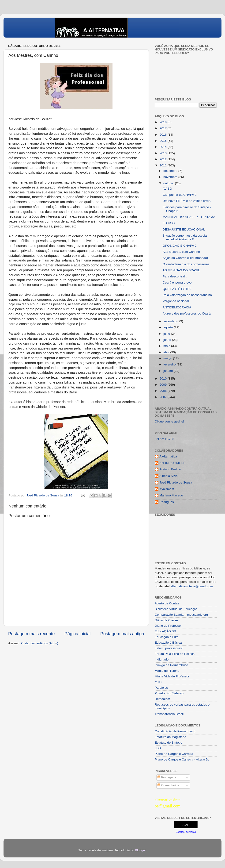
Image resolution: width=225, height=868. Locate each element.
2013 (164, 153)
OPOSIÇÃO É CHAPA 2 (180, 246)
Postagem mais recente (31, 634)
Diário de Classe (166, 620)
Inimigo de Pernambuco (171, 665)
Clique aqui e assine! (169, 421)
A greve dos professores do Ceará (187, 313)
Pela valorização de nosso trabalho (187, 295)
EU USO (169, 223)
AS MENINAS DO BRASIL (181, 270)
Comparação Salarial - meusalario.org (181, 615)
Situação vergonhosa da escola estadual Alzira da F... (185, 237)
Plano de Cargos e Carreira (174, 754)
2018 (164, 122)
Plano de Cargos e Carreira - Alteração (182, 759)
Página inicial (77, 634)
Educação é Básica (168, 643)
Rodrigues (167, 502)
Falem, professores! (169, 648)
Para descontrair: (175, 276)
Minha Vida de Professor (172, 676)
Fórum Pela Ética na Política (175, 654)
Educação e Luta (167, 637)
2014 (164, 147)
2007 (164, 397)
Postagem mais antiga (122, 634)
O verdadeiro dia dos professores (186, 264)
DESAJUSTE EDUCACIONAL (184, 229)
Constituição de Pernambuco (175, 731)
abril (167, 352)
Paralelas (161, 688)
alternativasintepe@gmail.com (192, 586)
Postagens (167, 777)
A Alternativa (168, 456)
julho (167, 334)
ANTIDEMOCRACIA (177, 307)
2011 (164, 165)
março (168, 358)
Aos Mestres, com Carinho (181, 252)
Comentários (168, 785)
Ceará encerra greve (177, 282)
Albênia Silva (169, 476)
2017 (164, 128)
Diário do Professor (168, 626)
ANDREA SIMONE (173, 463)
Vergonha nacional (176, 301)
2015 (164, 141)
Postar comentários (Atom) (39, 643)
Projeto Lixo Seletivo (169, 693)
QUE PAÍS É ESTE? (177, 289)
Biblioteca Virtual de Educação (176, 609)
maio (167, 346)
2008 (164, 391)
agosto (169, 327)
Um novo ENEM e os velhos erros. (187, 201)
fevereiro (170, 364)
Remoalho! (162, 699)
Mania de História (167, 671)
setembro (170, 321)
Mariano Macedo (171, 495)
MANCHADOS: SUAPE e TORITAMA (189, 217)
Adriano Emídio (170, 469)
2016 (164, 135)
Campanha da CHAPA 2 (180, 195)
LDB (158, 748)
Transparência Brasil (169, 714)
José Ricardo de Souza (176, 482)
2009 (164, 385)
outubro (169, 183)
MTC (158, 682)
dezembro (171, 171)
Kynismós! (167, 489)
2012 (164, 159)
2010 (164, 378)
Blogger (140, 850)
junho (168, 340)
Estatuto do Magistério (170, 737)
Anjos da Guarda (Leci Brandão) (185, 258)
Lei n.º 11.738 (164, 439)
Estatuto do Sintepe (169, 743)
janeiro (169, 371)
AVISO (167, 189)
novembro (171, 177)
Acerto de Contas (167, 603)
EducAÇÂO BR (165, 631)
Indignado (162, 659)
